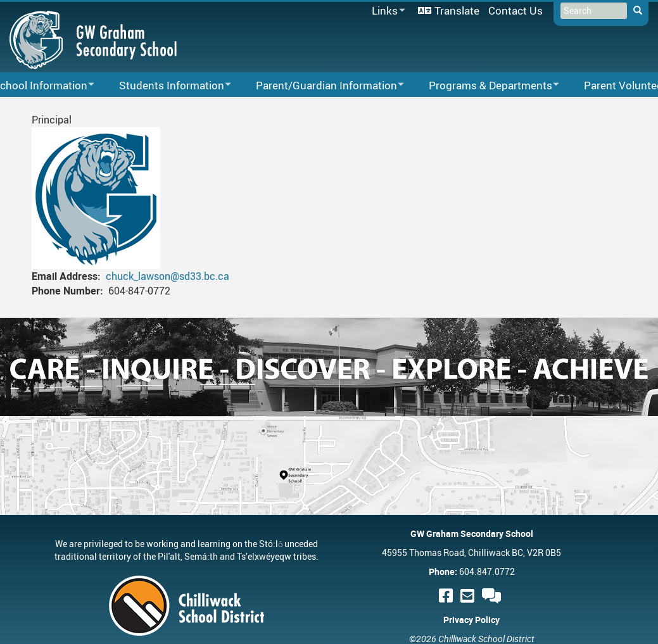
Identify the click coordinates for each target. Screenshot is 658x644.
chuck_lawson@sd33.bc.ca (168, 276)
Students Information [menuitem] (167, 86)
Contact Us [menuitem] (516, 10)
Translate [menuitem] (457, 10)
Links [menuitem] (386, 11)
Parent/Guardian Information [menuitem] (322, 86)
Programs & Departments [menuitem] (486, 86)
